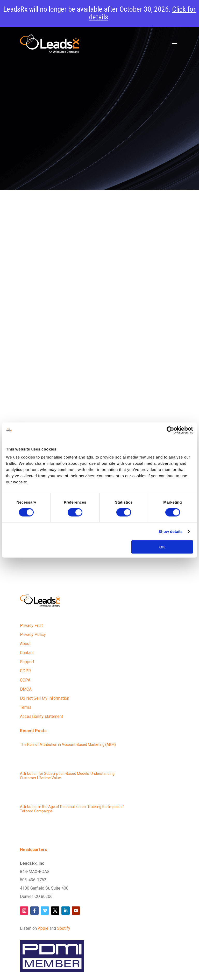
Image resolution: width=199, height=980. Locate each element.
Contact (27, 653)
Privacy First (31, 625)
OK (162, 547)
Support (27, 662)
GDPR (25, 671)
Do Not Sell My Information (45, 698)
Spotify (64, 928)
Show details (171, 531)
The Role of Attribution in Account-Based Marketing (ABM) (68, 745)
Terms (26, 707)
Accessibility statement (41, 716)
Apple (43, 928)
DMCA (26, 689)
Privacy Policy (33, 635)
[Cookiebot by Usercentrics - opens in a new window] (170, 430)
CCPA (25, 680)
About (25, 644)
